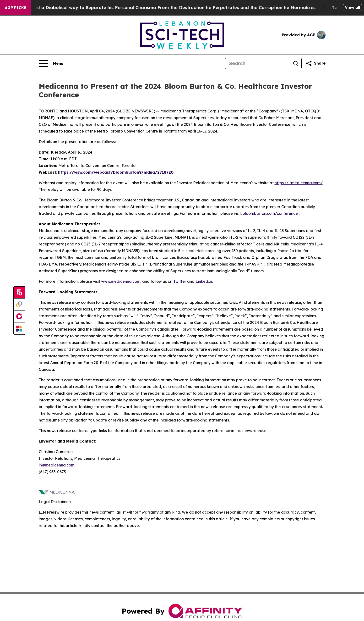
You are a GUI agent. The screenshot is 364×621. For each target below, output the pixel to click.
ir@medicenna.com (57, 465)
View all (352, 7)
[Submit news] (19, 293)
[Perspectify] (19, 305)
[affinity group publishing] (19, 316)
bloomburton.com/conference (270, 213)
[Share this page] (315, 63)
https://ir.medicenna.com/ (299, 183)
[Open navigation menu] (51, 63)
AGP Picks (16, 8)
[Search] (258, 63)
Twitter (180, 281)
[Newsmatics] (19, 328)
